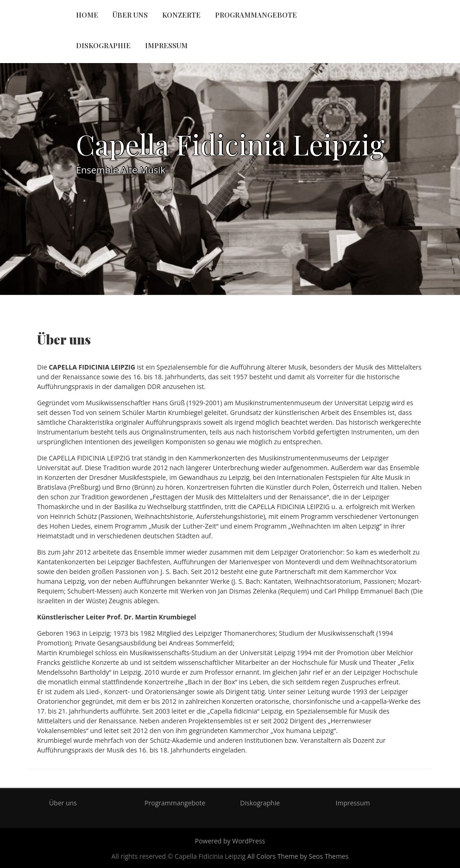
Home (87, 15)
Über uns (130, 15)
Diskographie (103, 45)
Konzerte (181, 15)
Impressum (166, 45)
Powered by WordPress (230, 841)
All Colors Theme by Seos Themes (298, 856)
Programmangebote (256, 15)
